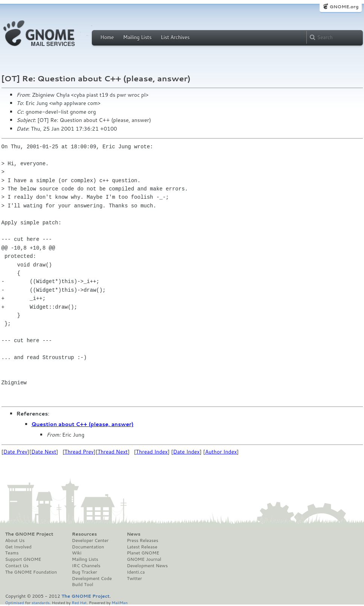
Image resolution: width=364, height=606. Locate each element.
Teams (12, 553)
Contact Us (17, 566)
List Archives (175, 37)
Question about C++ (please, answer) (83, 424)
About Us (15, 541)
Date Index (187, 452)
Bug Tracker (85, 572)
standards (41, 602)
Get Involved (18, 547)
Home (107, 37)
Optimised (15, 602)
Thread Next (113, 452)
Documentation (88, 547)
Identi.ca (136, 572)
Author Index (221, 452)
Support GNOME (23, 559)
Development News (147, 566)
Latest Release (142, 547)
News (134, 534)
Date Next (44, 452)
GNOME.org (344, 7)
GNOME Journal (144, 559)
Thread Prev (79, 452)
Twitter (134, 579)
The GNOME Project (29, 534)
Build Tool (82, 585)
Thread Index (152, 452)
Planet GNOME (143, 553)
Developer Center (90, 541)
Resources (84, 534)
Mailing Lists (137, 37)
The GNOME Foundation (31, 572)
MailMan (120, 602)
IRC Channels (86, 566)
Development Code (92, 579)
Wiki (77, 553)
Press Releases (142, 541)
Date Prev (15, 452)
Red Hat (79, 602)
